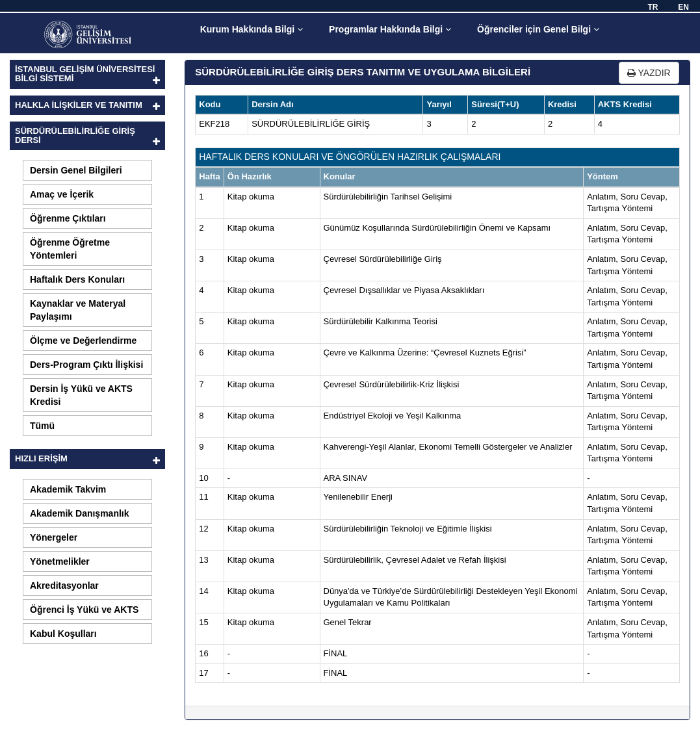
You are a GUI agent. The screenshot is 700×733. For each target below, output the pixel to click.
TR (653, 7)
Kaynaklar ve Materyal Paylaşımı (78, 310)
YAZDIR (649, 73)
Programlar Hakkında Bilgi (390, 29)
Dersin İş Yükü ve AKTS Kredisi (81, 395)
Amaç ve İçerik (62, 194)
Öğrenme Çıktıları (68, 218)
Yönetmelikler (60, 561)
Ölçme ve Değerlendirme (83, 341)
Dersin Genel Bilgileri (76, 170)
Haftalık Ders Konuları (77, 279)
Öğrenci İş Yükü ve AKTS (84, 610)
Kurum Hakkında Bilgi (252, 29)
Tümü (42, 426)
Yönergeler (54, 537)
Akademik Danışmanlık (80, 513)
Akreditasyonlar (64, 585)
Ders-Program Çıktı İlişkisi (86, 365)
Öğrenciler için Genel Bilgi (538, 29)
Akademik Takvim (68, 489)
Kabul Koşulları (63, 634)
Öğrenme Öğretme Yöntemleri (70, 249)
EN (683, 7)
